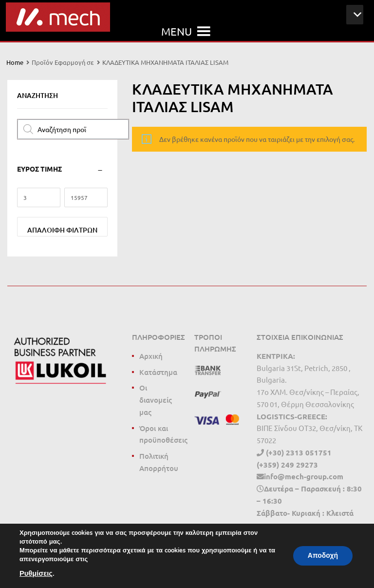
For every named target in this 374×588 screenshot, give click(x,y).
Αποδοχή (323, 556)
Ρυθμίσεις (36, 573)
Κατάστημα (158, 372)
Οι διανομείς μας (156, 400)
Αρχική (151, 356)
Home (15, 62)
